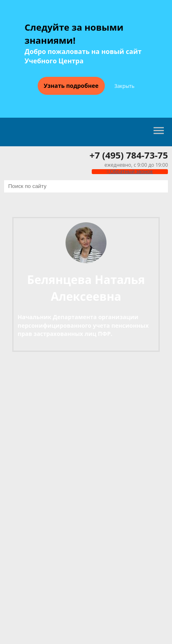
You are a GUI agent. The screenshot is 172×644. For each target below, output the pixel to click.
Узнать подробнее (71, 86)
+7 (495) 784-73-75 (129, 155)
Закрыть (124, 86)
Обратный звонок (130, 171)
